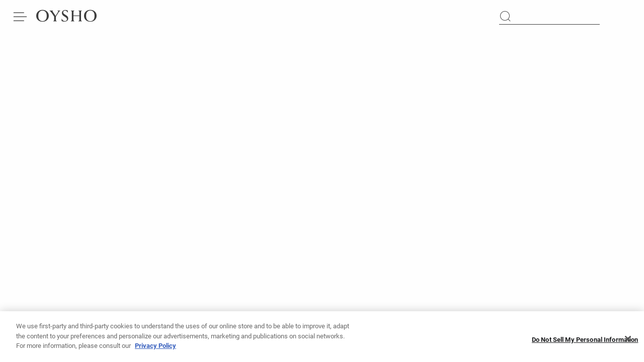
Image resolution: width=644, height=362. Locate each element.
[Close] (628, 342)
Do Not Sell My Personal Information (585, 342)
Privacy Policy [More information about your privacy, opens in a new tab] (155, 348)
